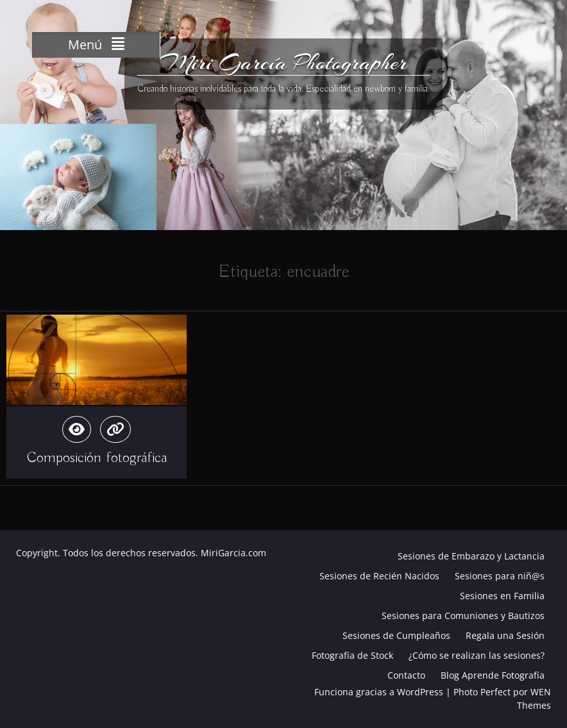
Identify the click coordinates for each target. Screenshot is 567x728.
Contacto (406, 675)
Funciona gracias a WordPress (379, 692)
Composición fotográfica (97, 458)
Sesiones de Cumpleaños (396, 635)
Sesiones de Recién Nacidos (379, 576)
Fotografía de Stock (352, 655)
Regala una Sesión (505, 635)
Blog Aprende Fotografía (493, 675)
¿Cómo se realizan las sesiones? (477, 655)
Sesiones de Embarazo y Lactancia (471, 556)
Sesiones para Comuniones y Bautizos (463, 616)
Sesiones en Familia (502, 596)
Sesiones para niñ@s (500, 576)
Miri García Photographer (284, 63)
